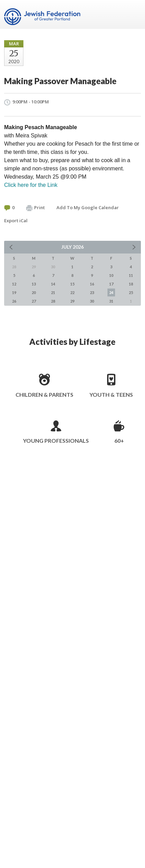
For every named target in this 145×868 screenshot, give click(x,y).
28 (53, 301)
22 (72, 292)
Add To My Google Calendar (88, 207)
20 (34, 292)
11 (131, 275)
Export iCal (16, 221)
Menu (133, 14)
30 (92, 301)
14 (53, 284)
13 (34, 284)
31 (111, 301)
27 (34, 301)
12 (14, 284)
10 (111, 275)
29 (72, 301)
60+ (119, 441)
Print (35, 208)
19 (14, 292)
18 (131, 284)
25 (131, 292)
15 (72, 284)
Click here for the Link (31, 185)
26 (14, 301)
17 (111, 284)
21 (53, 292)
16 (92, 284)
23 (92, 292)
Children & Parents (44, 394)
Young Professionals (56, 441)
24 (111, 292)
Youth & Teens (111, 394)
